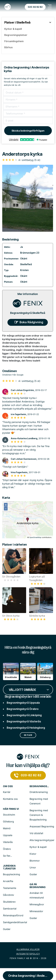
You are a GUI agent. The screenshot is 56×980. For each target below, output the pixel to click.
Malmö (7, 828)
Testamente (10, 888)
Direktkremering (39, 792)
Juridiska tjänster (9, 867)
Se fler (28, 735)
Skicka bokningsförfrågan (28, 131)
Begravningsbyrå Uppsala (23, 703)
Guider (33, 874)
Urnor (33, 867)
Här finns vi (11, 809)
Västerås (8, 842)
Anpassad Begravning (42, 826)
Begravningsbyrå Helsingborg (26, 728)
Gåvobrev (9, 895)
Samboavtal (10, 909)
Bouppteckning (11, 874)
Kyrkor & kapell (38, 847)
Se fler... (7, 856)
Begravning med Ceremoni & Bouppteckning (39, 815)
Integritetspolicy (28, 954)
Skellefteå (26, 264)
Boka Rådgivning (31, 322)
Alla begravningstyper (42, 840)
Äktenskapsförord (13, 915)
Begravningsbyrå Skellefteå (28, 313)
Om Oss (8, 786)
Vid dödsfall (36, 833)
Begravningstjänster (39, 786)
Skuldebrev (9, 902)
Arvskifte (8, 881)
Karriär (7, 792)
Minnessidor (36, 911)
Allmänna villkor (28, 949)
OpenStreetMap (35, 537)
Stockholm (9, 815)
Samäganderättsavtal (15, 922)
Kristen (24, 270)
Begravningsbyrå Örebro (23, 709)
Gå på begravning (38, 886)
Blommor (35, 861)
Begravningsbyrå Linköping (24, 715)
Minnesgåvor (37, 904)
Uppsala (8, 835)
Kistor (33, 854)
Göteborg (8, 822)
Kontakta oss (10, 799)
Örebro (7, 849)
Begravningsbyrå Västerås (24, 721)
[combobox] (28, 689)
